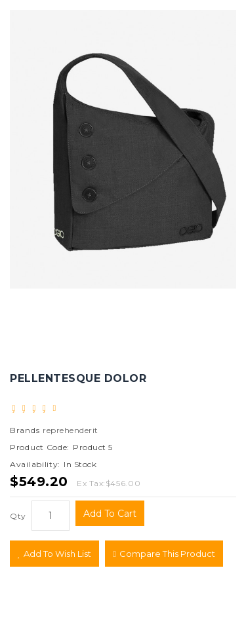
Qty (18, 516)
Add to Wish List (54, 554)
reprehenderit (71, 430)
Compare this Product (164, 554)
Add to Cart (110, 514)
